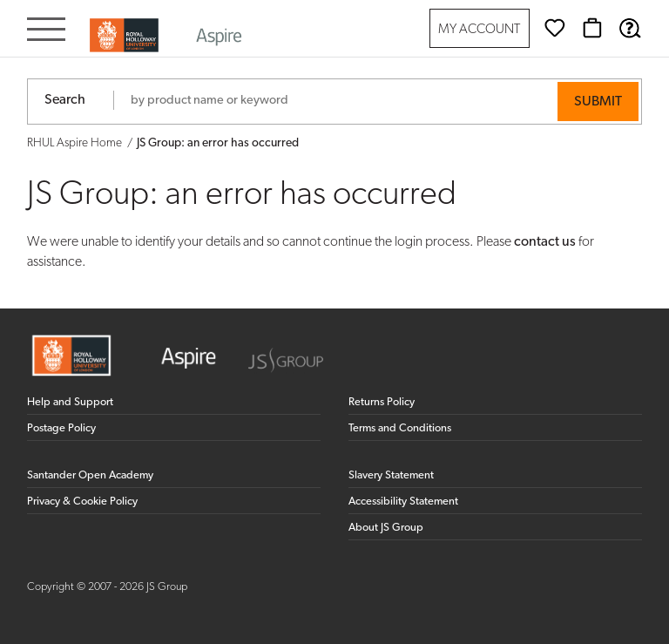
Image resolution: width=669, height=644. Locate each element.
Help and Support (70, 402)
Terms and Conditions (400, 428)
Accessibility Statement (403, 502)
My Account (479, 30)
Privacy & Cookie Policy (82, 502)
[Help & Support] (630, 28)
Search (65, 100)
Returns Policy (382, 402)
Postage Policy (61, 428)
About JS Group (386, 528)
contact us (545, 242)
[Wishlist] (555, 28)
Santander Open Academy (90, 475)
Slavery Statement (391, 475)
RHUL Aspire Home (74, 143)
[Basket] (592, 28)
